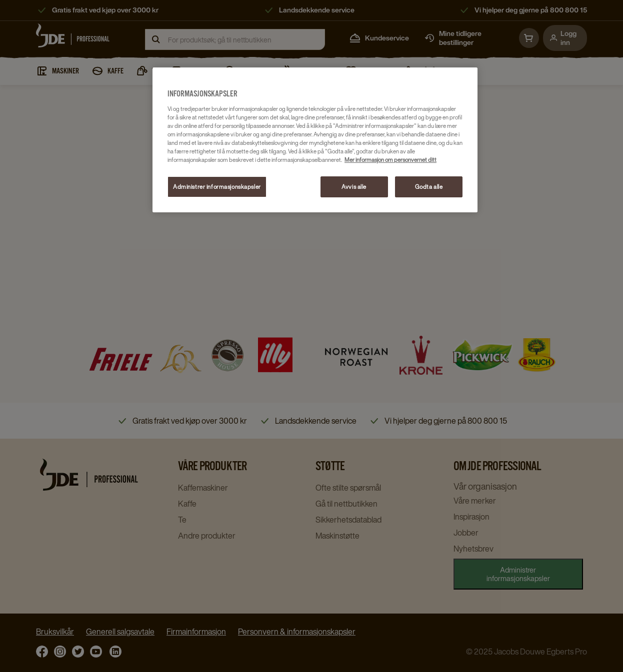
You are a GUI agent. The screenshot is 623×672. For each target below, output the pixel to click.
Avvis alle (354, 187)
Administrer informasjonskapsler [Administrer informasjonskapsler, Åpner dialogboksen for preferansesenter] (217, 187)
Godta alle (429, 187)
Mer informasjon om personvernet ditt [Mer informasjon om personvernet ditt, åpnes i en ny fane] (390, 160)
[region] (315, 140)
